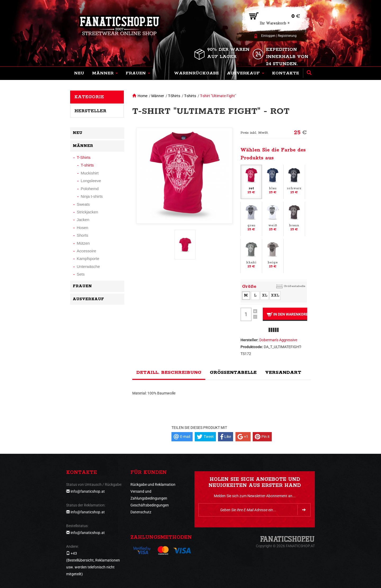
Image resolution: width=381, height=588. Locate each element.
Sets (81, 274)
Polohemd (90, 189)
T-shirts (190, 96)
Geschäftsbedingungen (150, 505)
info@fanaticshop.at (88, 491)
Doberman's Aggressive (278, 340)
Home (142, 96)
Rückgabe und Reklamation (153, 484)
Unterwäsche (88, 266)
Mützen (83, 243)
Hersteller (90, 111)
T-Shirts (174, 96)
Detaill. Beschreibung (169, 372)
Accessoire (86, 251)
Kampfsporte (88, 259)
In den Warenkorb (287, 314)
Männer (158, 96)
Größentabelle (294, 286)
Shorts (82, 235)
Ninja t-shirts (92, 196)
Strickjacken (87, 212)
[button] (105, 73)
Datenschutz (141, 512)
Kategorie (89, 97)
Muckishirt (90, 173)
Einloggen (268, 36)
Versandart (283, 372)
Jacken (83, 220)
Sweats (83, 204)
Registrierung (287, 36)
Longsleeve (91, 181)
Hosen (82, 228)
